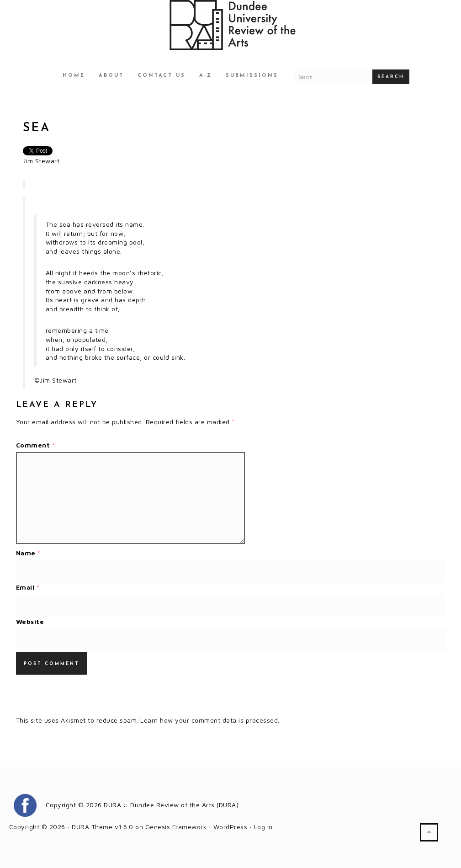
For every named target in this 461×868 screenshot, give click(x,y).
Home (74, 76)
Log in (263, 827)
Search (391, 77)
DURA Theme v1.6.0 (103, 827)
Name (28, 553)
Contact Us (162, 76)
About (111, 76)
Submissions (252, 76)
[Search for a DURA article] (333, 77)
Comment (36, 445)
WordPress (230, 827)
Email (28, 587)
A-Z (206, 76)
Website (30, 621)
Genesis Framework (176, 827)
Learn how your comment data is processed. (210, 720)
